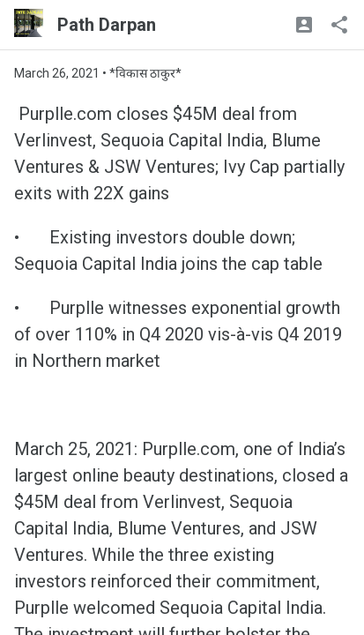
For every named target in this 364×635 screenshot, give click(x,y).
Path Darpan (107, 25)
